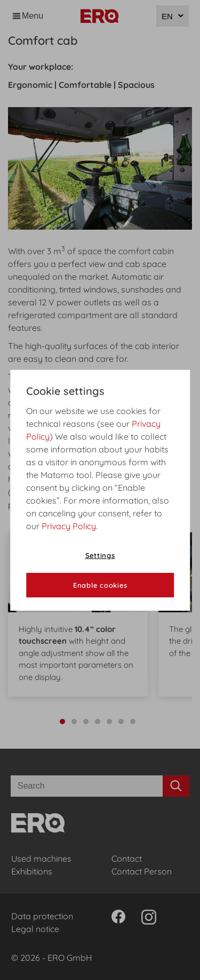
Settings (100, 555)
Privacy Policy (69, 526)
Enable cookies (100, 585)
